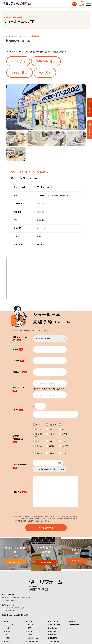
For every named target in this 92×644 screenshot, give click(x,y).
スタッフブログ (53, 621)
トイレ (8, 628)
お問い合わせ (75, 625)
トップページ (8, 621)
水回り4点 (9, 641)
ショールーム (52, 628)
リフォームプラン (9, 625)
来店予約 (73, 621)
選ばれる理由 (53, 638)
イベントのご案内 (54, 625)
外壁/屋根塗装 (33, 641)
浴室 (7, 635)
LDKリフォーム (33, 638)
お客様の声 (52, 635)
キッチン (8, 631)
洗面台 (8, 638)
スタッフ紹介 (52, 631)
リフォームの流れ (54, 641)
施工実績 (29, 621)
